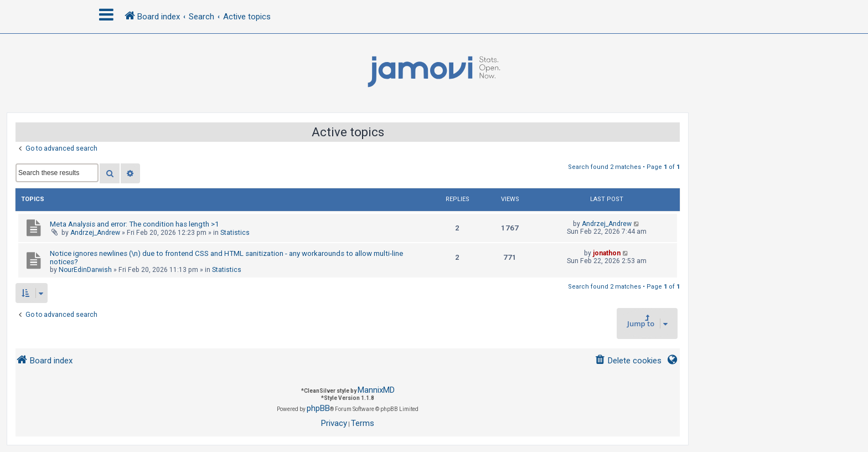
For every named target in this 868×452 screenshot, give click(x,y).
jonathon (607, 253)
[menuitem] (628, 361)
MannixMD (376, 390)
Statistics (235, 233)
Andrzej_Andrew (95, 233)
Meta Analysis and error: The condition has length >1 (134, 224)
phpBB (318, 408)
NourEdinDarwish (85, 270)
